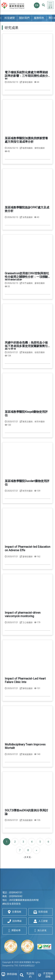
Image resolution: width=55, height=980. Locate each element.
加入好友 (40, 931)
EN (37, 5)
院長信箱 (41, 912)
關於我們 (24, 18)
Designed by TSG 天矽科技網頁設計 (19, 966)
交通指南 (15, 912)
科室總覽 (10, 18)
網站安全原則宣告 (12, 904)
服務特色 (39, 18)
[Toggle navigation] (50, 5)
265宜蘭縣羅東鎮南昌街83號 (24, 900)
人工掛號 (41, 921)
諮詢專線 (15, 921)
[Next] (36, 850)
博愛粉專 (14, 931)
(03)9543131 (16, 893)
